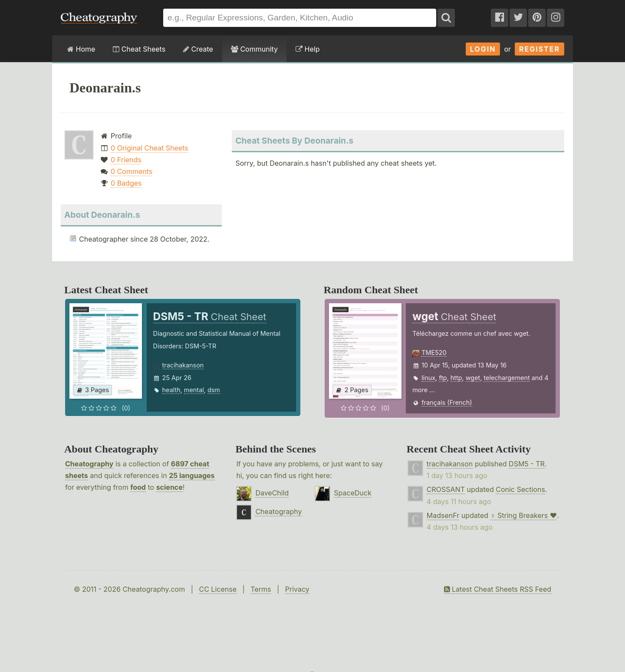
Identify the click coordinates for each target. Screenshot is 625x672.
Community (254, 49)
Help (308, 49)
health (171, 390)
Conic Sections (520, 489)
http (456, 378)
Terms (261, 589)
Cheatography (89, 464)
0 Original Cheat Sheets (150, 148)
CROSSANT (446, 489)
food (138, 487)
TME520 (434, 352)
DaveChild (272, 493)
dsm (214, 390)
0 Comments (132, 171)
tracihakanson (183, 365)
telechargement (507, 378)
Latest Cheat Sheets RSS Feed (498, 589)
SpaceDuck (353, 493)
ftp (443, 378)
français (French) (447, 402)
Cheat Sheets (139, 49)
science (169, 487)
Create (198, 49)
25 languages (192, 475)
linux (428, 378)
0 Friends (126, 160)
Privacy (297, 589)
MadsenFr (443, 515)
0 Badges (126, 183)
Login (483, 49)
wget (473, 378)
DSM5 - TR (527, 464)
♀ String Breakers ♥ (524, 515)
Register (539, 49)
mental (194, 390)
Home (81, 49)
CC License (218, 589)
